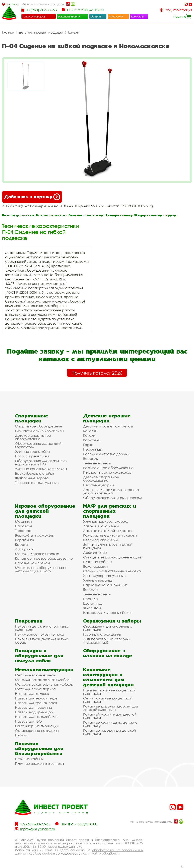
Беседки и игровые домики (106, 454)
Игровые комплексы (32, 563)
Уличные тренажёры (32, 451)
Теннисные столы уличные (37, 483)
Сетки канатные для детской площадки (108, 700)
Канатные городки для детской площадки (110, 732)
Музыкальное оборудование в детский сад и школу (41, 569)
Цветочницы (93, 603)
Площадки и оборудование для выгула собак (39, 656)
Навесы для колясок (32, 694)
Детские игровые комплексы (108, 426)
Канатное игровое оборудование (44, 558)
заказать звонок (69, 16)
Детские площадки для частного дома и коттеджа (111, 491)
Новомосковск (12, 4)
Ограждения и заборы (112, 621)
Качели (74, 32)
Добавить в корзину (32, 197)
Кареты (21, 544)
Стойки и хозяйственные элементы (113, 571)
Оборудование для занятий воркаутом (38, 445)
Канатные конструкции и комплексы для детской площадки (108, 677)
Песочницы (93, 449)
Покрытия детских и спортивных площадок (42, 628)
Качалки (90, 431)
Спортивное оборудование (39, 426)
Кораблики (24, 540)
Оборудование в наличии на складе (108, 653)
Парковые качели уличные (106, 585)
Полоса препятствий (33, 456)
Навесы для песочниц (33, 707)
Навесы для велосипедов (36, 698)
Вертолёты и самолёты (35, 535)
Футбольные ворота (32, 478)
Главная (8, 32)
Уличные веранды (98, 580)
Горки (88, 445)
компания (116, 16)
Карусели (92, 440)
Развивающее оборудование (108, 468)
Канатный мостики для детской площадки (110, 716)
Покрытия (29, 621)
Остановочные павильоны (37, 730)
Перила (22, 735)
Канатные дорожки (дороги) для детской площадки (111, 708)
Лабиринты (25, 549)
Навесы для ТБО (28, 721)
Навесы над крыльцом (34, 712)
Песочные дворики (99, 485)
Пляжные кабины (97, 562)
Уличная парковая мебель (106, 521)
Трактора (23, 531)
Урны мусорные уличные (104, 576)
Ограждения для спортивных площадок (107, 628)
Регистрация (182, 10)
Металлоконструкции (44, 670)
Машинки (23, 521)
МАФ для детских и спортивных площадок (110, 511)
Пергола (90, 599)
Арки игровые (95, 553)
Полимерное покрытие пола (40, 634)
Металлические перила (35, 689)
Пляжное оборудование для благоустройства (39, 748)
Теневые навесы (97, 463)
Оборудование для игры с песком (113, 498)
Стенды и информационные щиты (113, 557)
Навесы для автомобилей (37, 717)
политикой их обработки (100, 853)
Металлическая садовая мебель (43, 680)
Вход (168, 10)
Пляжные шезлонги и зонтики (39, 763)
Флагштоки (93, 608)
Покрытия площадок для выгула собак (42, 641)
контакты (137, 16)
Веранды (91, 459)
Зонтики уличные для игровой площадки (108, 546)
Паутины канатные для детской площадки (110, 692)
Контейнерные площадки (37, 726)
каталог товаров (34, 16)
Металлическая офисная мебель (44, 684)
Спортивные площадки (32, 418)
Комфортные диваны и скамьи (110, 535)
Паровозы (23, 526)
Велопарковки (95, 566)
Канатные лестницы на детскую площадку (110, 724)
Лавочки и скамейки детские (108, 531)
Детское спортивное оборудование (33, 437)
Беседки (90, 589)
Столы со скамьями (100, 540)
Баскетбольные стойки (34, 473)
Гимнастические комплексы (39, 431)
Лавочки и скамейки (101, 526)
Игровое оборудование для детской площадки (45, 511)
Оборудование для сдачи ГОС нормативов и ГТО (41, 462)
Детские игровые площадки (41, 32)
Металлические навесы (35, 675)
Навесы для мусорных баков (108, 613)
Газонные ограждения (102, 634)
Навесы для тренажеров (36, 703)
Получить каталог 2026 (97, 373)
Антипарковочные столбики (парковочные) (107, 641)
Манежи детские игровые (37, 554)
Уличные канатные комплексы (41, 469)
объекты (96, 16)
